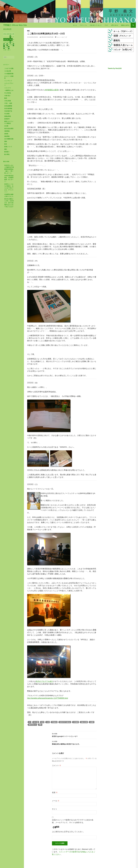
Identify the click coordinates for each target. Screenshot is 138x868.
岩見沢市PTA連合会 (65, 722)
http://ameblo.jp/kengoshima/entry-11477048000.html (48, 698)
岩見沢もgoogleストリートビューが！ (74, 735)
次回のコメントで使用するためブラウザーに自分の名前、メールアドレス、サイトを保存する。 (73, 821)
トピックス (8, 88)
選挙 (6, 141)
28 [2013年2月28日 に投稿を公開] (9, 47)
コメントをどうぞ (62, 37)
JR (30, 722)
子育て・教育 (8, 103)
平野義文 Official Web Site (15, 25)
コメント (56, 765)
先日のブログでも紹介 (44, 681)
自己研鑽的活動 (9, 139)
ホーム (75, 25)
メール (56, 801)
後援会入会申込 (125, 25)
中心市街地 (8, 93)
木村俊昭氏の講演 (51, 90)
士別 (48, 722)
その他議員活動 (9, 74)
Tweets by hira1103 (115, 68)
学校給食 (54, 722)
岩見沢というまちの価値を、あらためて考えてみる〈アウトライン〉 (9, 188)
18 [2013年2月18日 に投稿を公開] (4, 45)
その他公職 (8, 71)
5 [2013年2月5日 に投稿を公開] (6, 39)
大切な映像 (8, 101)
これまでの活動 (9, 68)
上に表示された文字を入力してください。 (68, 832)
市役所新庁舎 (8, 111)
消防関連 (7, 131)
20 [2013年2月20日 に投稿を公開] (7, 45)
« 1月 (5, 50)
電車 (40, 725)
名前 (55, 792)
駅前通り (7, 152)
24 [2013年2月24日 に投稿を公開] (13, 45)
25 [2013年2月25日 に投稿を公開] (4, 47)
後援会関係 (8, 116)
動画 (6, 98)
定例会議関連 (8, 106)
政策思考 (7, 119)
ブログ (106, 25)
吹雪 (42, 722)
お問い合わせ (114, 25)
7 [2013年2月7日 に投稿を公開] (9, 39)
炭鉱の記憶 (84, 722)
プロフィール (83, 25)
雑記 (28, 31)
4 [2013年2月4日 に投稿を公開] (4, 39)
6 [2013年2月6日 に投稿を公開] (7, 39)
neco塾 (36, 722)
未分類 (6, 126)
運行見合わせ (33, 725)
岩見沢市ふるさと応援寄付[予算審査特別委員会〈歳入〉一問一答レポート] (9, 169)
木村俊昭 (76, 722)
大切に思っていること (96, 25)
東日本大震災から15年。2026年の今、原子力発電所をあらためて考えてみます (9, 203)
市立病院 (7, 114)
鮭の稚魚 (7, 154)
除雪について (8, 147)
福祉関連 (7, 136)
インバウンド (8, 81)
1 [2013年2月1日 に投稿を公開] (10, 37)
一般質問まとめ (9, 90)
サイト (55, 809)
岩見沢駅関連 (8, 109)
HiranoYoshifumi (47, 37)
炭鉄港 (6, 134)
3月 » (9, 50)
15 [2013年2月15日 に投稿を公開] (10, 42)
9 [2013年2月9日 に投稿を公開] (12, 39)
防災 (6, 144)
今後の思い (8, 96)
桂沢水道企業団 (9, 129)
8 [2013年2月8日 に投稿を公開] (10, 39)
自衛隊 (92, 722)
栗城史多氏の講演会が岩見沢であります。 (74, 743)
